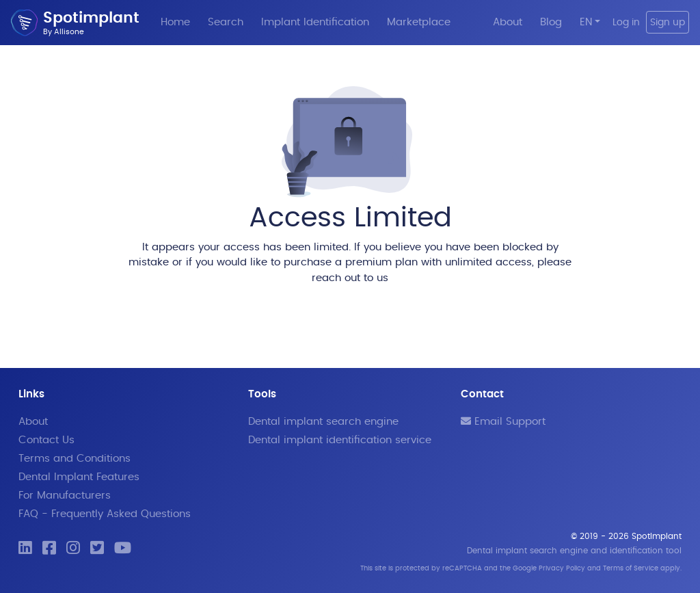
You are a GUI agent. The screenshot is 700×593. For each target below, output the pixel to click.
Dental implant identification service (340, 440)
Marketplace (419, 22)
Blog (551, 22)
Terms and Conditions (75, 459)
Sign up (668, 22)
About (508, 22)
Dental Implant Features (79, 477)
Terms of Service (631, 568)
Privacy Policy (562, 568)
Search (226, 22)
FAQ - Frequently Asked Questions (105, 514)
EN (586, 22)
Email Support (503, 422)
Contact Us (46, 440)
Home (175, 22)
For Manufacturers (65, 496)
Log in (626, 22)
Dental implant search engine (323, 422)
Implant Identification (315, 22)
